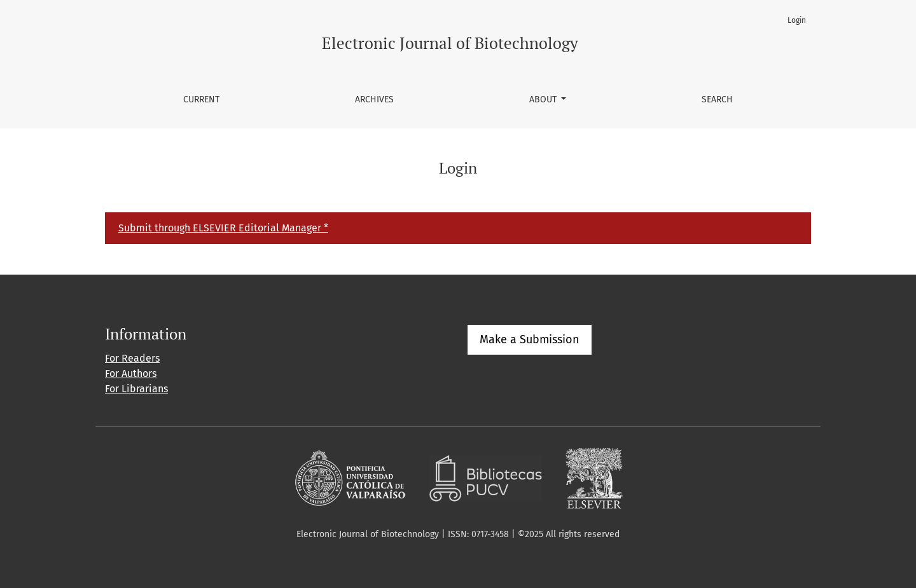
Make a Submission (530, 339)
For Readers (132, 358)
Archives (374, 99)
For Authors (131, 373)
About (544, 99)
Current (201, 99)
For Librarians (136, 389)
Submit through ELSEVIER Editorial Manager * (223, 228)
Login (797, 20)
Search (717, 99)
